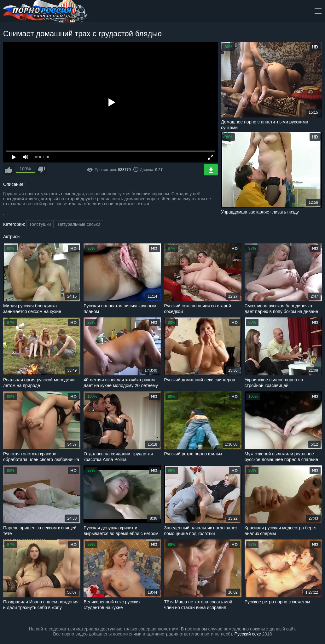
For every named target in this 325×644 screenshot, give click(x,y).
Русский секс (248, 634)
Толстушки (40, 224)
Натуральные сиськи (79, 224)
